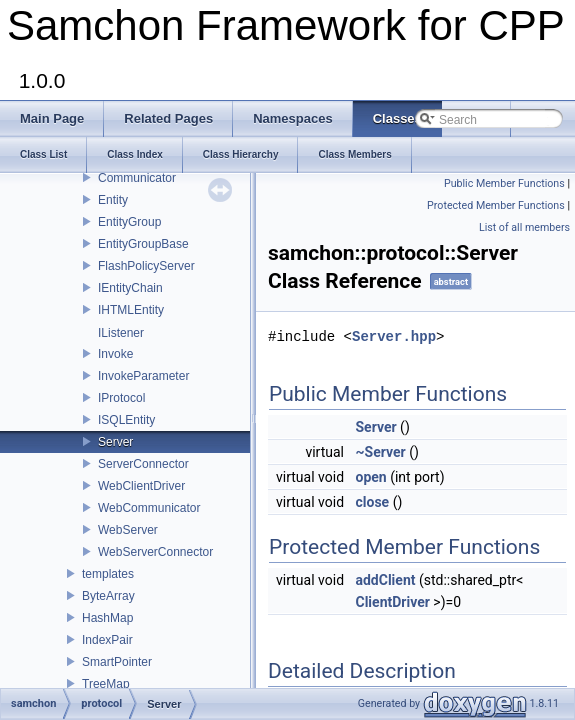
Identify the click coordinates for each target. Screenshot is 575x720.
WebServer (128, 530)
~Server (381, 452)
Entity (113, 200)
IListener (121, 333)
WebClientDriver (141, 486)
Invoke (115, 354)
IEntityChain (130, 288)
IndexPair (107, 640)
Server (115, 442)
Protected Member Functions (496, 205)
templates (108, 574)
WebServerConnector (155, 552)
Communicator (137, 178)
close (373, 502)
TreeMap (106, 684)
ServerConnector (143, 464)
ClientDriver (393, 602)
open (371, 477)
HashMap (107, 618)
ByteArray (108, 596)
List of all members (524, 227)
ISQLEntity (126, 420)
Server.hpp (394, 336)
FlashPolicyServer (146, 266)
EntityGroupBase (143, 244)
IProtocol (121, 398)
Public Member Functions (504, 183)
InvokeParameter (143, 376)
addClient (386, 580)
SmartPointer (117, 662)
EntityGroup (129, 222)
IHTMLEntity (131, 310)
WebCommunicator (149, 508)
